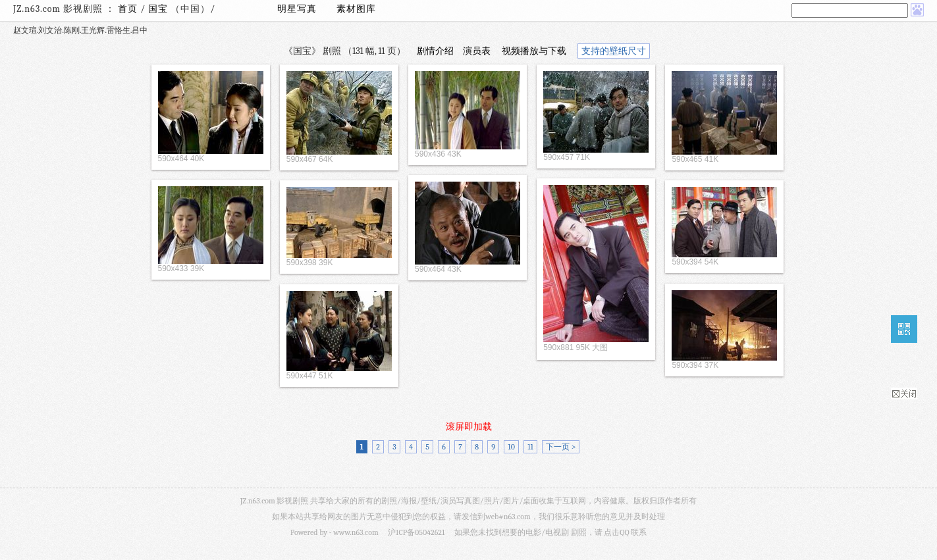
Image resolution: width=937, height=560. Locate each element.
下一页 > (561, 447)
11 (530, 447)
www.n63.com (356, 532)
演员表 (477, 51)
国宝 (159, 9)
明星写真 (297, 9)
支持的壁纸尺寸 (614, 51)
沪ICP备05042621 (416, 532)
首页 (128, 9)
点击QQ (616, 532)
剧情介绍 (435, 51)
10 (511, 447)
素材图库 (356, 9)
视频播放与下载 (534, 51)
